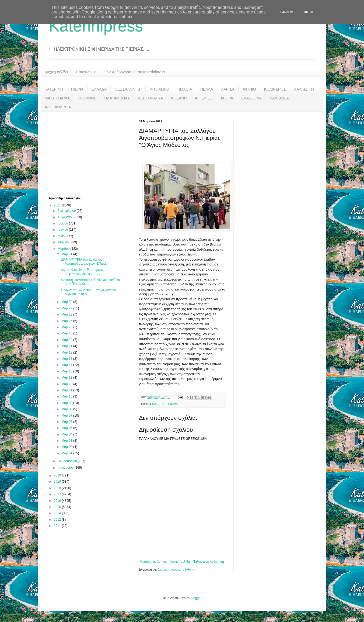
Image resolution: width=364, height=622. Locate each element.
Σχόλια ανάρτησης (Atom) (176, 569)
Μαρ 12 (67, 384)
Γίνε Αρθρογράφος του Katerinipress (135, 72)
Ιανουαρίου (66, 468)
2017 (58, 494)
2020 (58, 475)
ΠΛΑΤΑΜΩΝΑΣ (117, 98)
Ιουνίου (63, 230)
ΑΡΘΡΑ (227, 98)
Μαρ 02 (67, 447)
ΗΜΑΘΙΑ (185, 89)
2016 (58, 501)
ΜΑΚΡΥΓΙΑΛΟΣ (58, 98)
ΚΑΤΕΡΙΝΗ (54, 89)
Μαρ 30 (67, 302)
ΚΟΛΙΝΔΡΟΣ (275, 89)
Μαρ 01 (67, 453)
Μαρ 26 (67, 321)
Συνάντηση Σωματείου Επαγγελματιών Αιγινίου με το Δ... (88, 292)
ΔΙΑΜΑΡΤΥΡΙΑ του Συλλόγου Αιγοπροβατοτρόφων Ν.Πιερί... (85, 261)
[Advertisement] (89, 153)
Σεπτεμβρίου (67, 211)
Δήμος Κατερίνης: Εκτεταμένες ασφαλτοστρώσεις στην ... (82, 272)
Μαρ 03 (67, 441)
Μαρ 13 (67, 378)
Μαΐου (62, 236)
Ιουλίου (63, 223)
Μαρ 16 (67, 371)
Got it (309, 12)
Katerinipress (96, 26)
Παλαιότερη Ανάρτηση (208, 562)
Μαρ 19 (67, 353)
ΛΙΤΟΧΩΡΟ (159, 89)
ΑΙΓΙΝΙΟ (249, 89)
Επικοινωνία (86, 72)
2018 (58, 488)
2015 (58, 507)
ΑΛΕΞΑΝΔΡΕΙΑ (58, 107)
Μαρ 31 (67, 254)
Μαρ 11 (67, 390)
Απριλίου (64, 242)
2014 (58, 513)
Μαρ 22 (67, 340)
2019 (58, 482)
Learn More (289, 12)
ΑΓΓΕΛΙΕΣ (204, 98)
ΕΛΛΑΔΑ (99, 89)
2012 (58, 520)
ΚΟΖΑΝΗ (179, 98)
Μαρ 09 (67, 403)
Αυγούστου (66, 217)
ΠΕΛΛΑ (207, 89)
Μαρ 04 (67, 434)
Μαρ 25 (67, 327)
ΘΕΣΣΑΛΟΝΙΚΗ (128, 89)
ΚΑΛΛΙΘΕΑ (279, 98)
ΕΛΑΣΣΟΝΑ (251, 98)
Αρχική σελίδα (56, 72)
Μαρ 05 (67, 428)
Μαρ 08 (67, 409)
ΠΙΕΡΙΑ (77, 89)
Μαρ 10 (67, 396)
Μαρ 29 (67, 308)
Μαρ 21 (67, 346)
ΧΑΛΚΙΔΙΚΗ (304, 89)
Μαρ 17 (67, 365)
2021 (58, 205)
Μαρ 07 (67, 416)
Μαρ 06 (67, 422)
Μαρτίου (64, 249)
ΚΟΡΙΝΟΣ (88, 98)
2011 (58, 526)
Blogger (196, 598)
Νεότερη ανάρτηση (154, 562)
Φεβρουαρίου (68, 461)
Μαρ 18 (67, 359)
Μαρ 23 (67, 333)
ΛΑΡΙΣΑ (228, 89)
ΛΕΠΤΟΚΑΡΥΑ (150, 98)
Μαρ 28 (67, 315)
